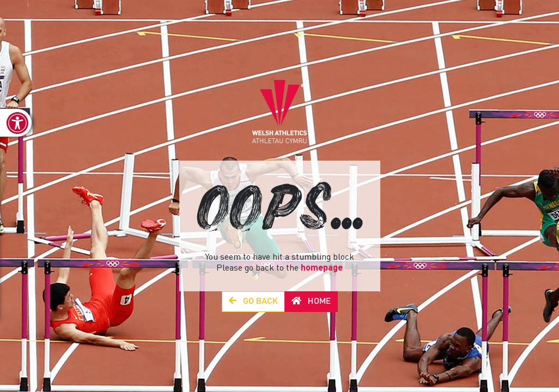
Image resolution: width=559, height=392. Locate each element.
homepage (322, 268)
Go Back (253, 301)
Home (311, 301)
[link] (16, 123)
